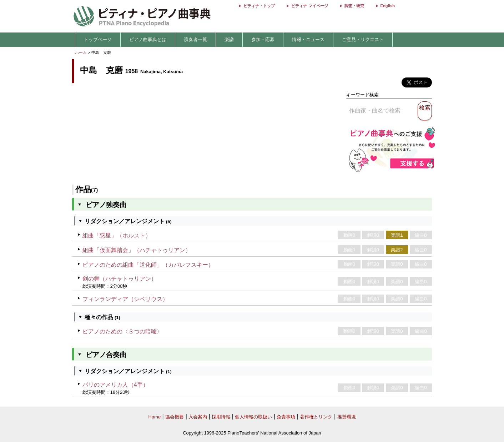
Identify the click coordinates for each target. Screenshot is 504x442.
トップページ (98, 39)
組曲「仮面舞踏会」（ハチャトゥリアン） (137, 250)
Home (154, 417)
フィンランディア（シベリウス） (125, 299)
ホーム (81, 52)
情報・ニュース (308, 39)
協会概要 (175, 417)
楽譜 (229, 39)
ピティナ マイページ (309, 6)
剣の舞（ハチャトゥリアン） (120, 279)
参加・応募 (263, 39)
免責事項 (286, 417)
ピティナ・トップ (259, 6)
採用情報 (221, 417)
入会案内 (198, 417)
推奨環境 (347, 417)
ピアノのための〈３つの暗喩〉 (122, 331)
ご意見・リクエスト (363, 39)
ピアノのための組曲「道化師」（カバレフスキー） (148, 265)
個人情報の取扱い (253, 417)
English (388, 6)
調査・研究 (354, 6)
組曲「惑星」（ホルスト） (117, 235)
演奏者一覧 (195, 39)
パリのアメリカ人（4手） (115, 385)
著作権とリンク (316, 417)
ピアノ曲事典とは (148, 39)
